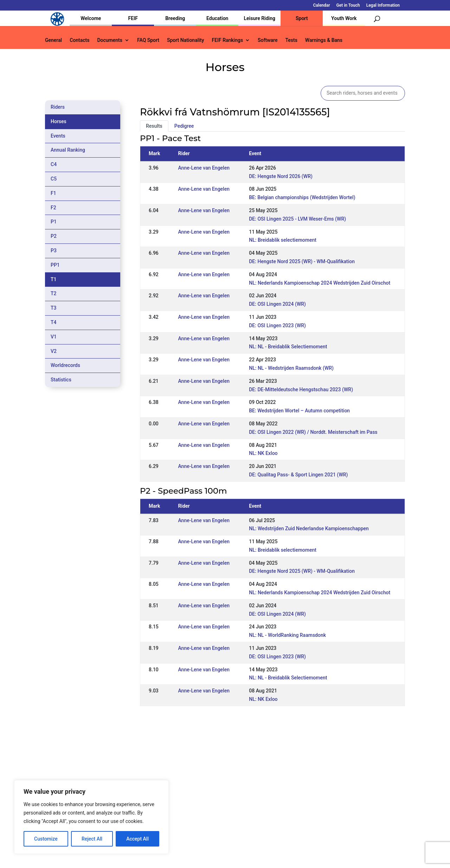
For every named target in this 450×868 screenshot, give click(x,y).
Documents (110, 40)
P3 (54, 251)
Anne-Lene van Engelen (204, 168)
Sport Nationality (185, 40)
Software (268, 40)
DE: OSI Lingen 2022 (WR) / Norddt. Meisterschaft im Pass (313, 432)
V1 (54, 337)
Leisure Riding (259, 18)
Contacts (79, 40)
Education (217, 18)
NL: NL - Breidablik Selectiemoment (288, 347)
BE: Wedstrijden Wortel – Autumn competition (299, 411)
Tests (291, 40)
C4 (54, 164)
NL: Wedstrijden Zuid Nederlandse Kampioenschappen (309, 528)
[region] (91, 817)
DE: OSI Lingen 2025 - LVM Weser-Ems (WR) (297, 219)
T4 (54, 322)
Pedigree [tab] (184, 126)
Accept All (137, 839)
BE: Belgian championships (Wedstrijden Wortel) (302, 197)
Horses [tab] (59, 121)
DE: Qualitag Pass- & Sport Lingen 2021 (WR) (298, 475)
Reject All (92, 839)
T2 (54, 293)
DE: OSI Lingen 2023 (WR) (277, 325)
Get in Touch (348, 5)
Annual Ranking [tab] (68, 150)
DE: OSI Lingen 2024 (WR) (277, 304)
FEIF (133, 18)
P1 (54, 222)
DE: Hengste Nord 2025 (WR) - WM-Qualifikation (302, 261)
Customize (46, 839)
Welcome (91, 18)
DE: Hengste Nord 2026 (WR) (281, 176)
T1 (54, 279)
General (53, 40)
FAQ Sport (148, 40)
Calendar (322, 5)
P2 (54, 236)
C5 (54, 179)
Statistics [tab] (61, 380)
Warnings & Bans (324, 40)
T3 (54, 308)
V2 (54, 351)
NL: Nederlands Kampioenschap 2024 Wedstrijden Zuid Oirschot (320, 283)
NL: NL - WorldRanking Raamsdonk (287, 635)
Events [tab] (58, 136)
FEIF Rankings (227, 40)
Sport (302, 18)
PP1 (55, 265)
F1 (53, 193)
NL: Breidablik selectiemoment (283, 240)
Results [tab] (154, 126)
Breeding (175, 18)
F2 (53, 208)
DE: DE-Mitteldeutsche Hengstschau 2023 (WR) (301, 389)
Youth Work (344, 18)
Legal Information (383, 5)
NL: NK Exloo (263, 453)
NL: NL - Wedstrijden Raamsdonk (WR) (291, 368)
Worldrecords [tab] (65, 365)
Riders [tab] (58, 107)
